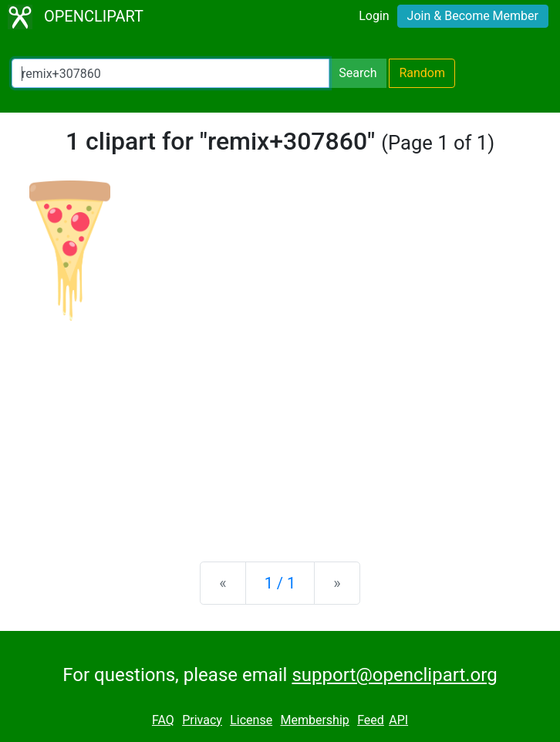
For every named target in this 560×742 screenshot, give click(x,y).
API (398, 720)
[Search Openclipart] (170, 73)
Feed (371, 720)
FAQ (163, 720)
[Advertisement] (280, 429)
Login (374, 16)
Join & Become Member (473, 16)
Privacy (202, 720)
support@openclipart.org (394, 675)
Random (422, 73)
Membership (314, 720)
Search (358, 73)
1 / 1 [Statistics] (280, 583)
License (251, 720)
